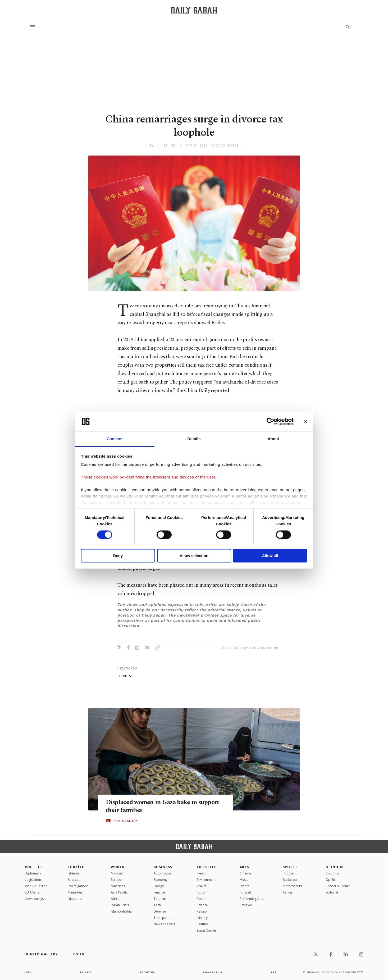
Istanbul (74, 873)
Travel (201, 886)
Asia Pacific (119, 892)
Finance (159, 892)
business (124, 676)
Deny (118, 556)
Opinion (334, 867)
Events (244, 886)
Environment (206, 880)
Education (75, 880)
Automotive (162, 873)
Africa (115, 899)
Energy (159, 886)
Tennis (288, 892)
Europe (116, 880)
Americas (118, 886)
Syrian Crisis (120, 905)
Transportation (165, 918)
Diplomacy (33, 873)
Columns (332, 873)
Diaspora (75, 899)
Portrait (245, 892)
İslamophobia (121, 911)
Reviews (246, 905)
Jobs (29, 972)
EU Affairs (32, 892)
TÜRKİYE (76, 867)
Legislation (33, 880)
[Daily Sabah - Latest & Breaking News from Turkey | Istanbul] (194, 10)
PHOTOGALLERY (126, 821)
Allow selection (194, 556)
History (202, 918)
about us (148, 972)
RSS (273, 972)
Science (202, 905)
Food (201, 892)
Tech (157, 905)
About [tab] (273, 439)
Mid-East (117, 873)
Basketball (291, 880)
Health (202, 873)
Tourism (160, 899)
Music (244, 880)
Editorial (332, 892)
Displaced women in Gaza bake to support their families (154, 806)
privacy (86, 972)
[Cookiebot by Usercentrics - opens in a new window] (270, 421)
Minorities (75, 892)
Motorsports (292, 886)
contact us (213, 972)
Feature (202, 924)
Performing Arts (252, 899)
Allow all (270, 556)
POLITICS (34, 867)
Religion (203, 911)
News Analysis (35, 899)
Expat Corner (207, 930)
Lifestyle (207, 867)
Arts (245, 867)
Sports (290, 867)
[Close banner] (305, 421)
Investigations (78, 886)
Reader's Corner (338, 886)
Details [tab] (194, 439)
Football (289, 873)
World (118, 867)
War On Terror (36, 886)
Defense (160, 911)
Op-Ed (330, 880)
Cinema (245, 873)
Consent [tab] (115, 439)
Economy (161, 880)
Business (163, 867)
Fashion (203, 899)
